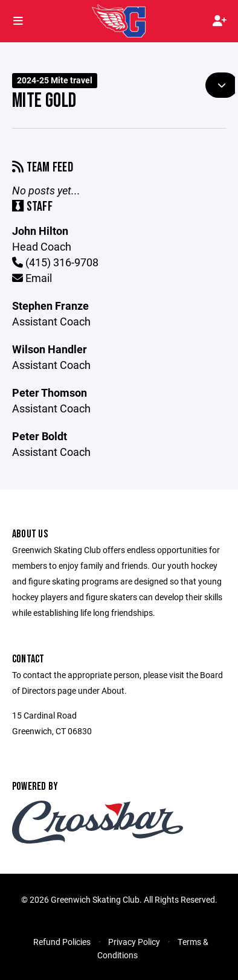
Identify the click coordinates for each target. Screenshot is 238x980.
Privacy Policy (134, 942)
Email (32, 278)
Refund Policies (62, 942)
